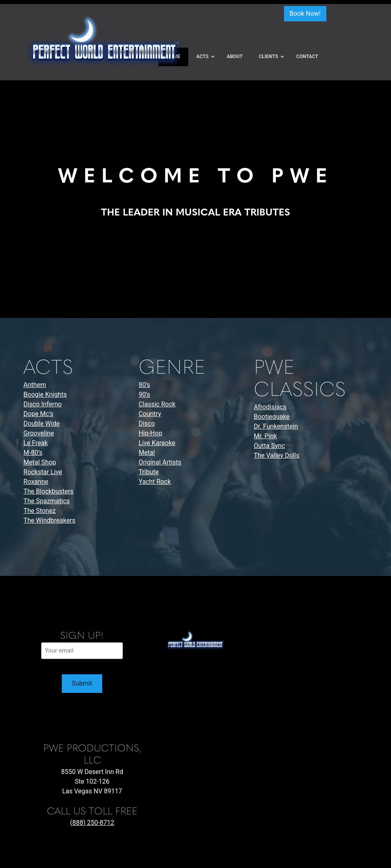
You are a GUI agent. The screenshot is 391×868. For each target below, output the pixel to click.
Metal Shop (40, 462)
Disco (147, 424)
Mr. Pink (265, 436)
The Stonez (40, 511)
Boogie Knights (45, 394)
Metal (147, 453)
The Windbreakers (49, 520)
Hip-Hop (150, 433)
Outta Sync (269, 446)
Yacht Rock (155, 482)
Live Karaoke (157, 443)
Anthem (35, 385)
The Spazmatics (46, 501)
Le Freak (36, 443)
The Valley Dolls (276, 455)
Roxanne (36, 482)
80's (144, 385)
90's (144, 394)
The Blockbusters (48, 491)
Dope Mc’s (38, 414)
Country (150, 414)
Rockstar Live (43, 472)
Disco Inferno (43, 404)
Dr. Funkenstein (276, 426)
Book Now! (305, 14)
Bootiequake (272, 417)
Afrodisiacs (270, 407)
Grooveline (39, 433)
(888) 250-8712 (92, 823)
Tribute (149, 472)
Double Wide (41, 424)
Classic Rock (157, 404)
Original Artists (160, 462)
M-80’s (33, 453)
